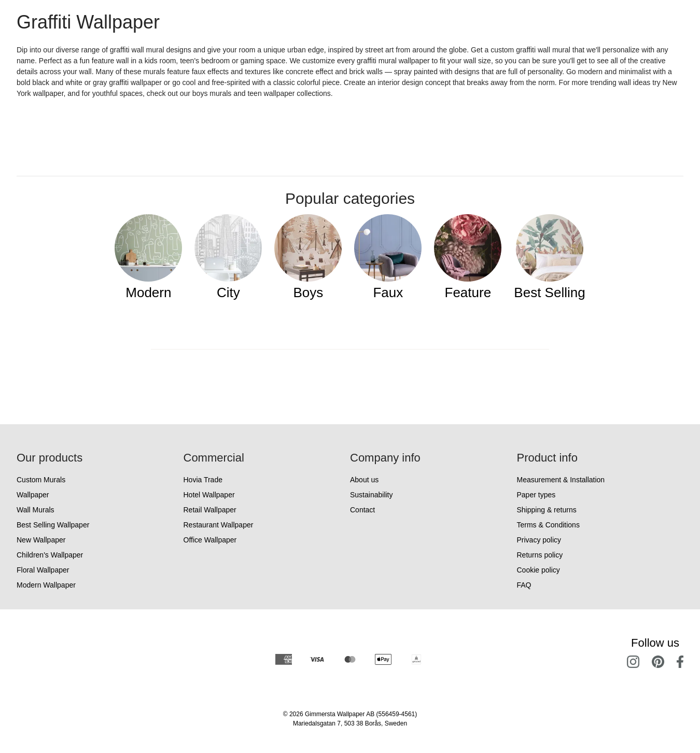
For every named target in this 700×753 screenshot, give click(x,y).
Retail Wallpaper (210, 510)
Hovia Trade (203, 480)
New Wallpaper (41, 540)
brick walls (366, 72)
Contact (362, 510)
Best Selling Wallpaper (53, 525)
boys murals (212, 93)
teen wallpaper (271, 93)
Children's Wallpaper (50, 555)
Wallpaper (33, 495)
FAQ (524, 585)
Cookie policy (538, 570)
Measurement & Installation (561, 480)
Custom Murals (41, 480)
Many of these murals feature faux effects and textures (183, 72)
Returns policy (540, 555)
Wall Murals (36, 510)
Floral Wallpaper (43, 570)
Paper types (536, 495)
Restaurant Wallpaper (219, 525)
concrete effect (310, 72)
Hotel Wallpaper (209, 495)
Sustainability (372, 495)
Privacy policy (539, 540)
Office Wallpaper (210, 540)
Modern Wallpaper (46, 585)
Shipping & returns (547, 510)
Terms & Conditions (548, 525)
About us (364, 480)
